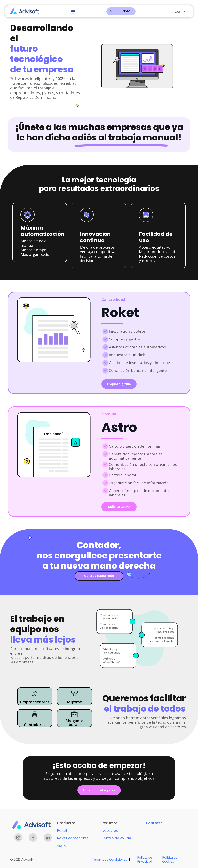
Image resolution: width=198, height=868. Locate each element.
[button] (73, 12)
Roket (62, 830)
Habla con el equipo (99, 790)
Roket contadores (73, 838)
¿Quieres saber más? (99, 576)
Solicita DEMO (119, 507)
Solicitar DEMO (120, 11)
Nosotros (110, 830)
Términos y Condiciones (109, 859)
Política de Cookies (170, 859)
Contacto (154, 823)
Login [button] (178, 11)
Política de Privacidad (145, 859)
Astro (62, 845)
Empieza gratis (119, 384)
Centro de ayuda (116, 838)
